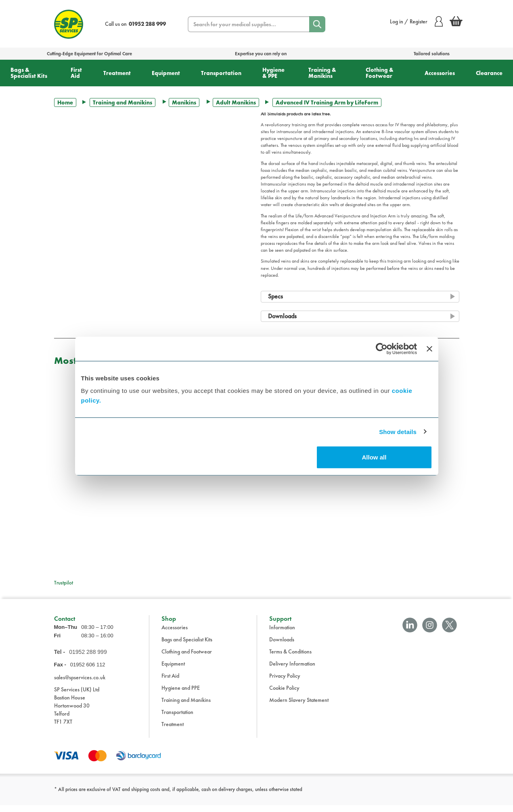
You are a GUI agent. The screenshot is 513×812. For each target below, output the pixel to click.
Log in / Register (416, 21)
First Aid (76, 73)
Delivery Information (292, 670)
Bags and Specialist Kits (187, 646)
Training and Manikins (122, 102)
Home (65, 102)
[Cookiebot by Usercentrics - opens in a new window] (382, 349)
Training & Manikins (322, 73)
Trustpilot (64, 583)
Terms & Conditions (290, 658)
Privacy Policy (285, 683)
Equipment (166, 73)
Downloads (282, 646)
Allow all (374, 457)
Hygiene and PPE (181, 695)
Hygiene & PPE (273, 73)
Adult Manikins (236, 102)
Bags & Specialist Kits (29, 73)
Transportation (221, 73)
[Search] (317, 24)
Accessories (440, 73)
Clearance (489, 73)
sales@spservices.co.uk (80, 684)
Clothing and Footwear (187, 658)
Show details (398, 431)
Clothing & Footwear (380, 73)
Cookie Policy (284, 695)
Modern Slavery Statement (299, 707)
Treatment (117, 73)
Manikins (184, 102)
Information (282, 634)
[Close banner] (429, 349)
